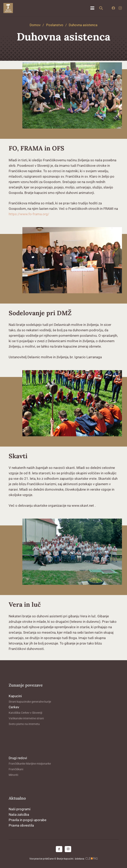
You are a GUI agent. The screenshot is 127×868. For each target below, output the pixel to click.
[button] (92, 8)
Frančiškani (16, 769)
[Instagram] (120, 8)
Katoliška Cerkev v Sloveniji (25, 713)
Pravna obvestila (21, 825)
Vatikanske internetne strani (26, 718)
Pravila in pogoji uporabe (28, 820)
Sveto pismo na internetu (24, 724)
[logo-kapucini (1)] (8, 8)
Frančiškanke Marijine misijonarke (30, 764)
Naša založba (19, 814)
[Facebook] (113, 8)
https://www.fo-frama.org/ (29, 214)
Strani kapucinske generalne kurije (30, 702)
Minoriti (13, 775)
